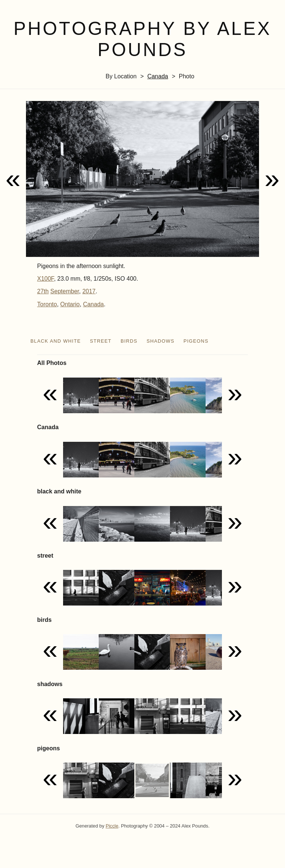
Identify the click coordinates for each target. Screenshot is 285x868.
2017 (89, 291)
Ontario (70, 304)
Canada (158, 76)
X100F (45, 279)
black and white (56, 341)
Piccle (112, 826)
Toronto (47, 304)
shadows (160, 341)
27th (43, 291)
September (65, 291)
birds (129, 341)
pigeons (196, 341)
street (101, 341)
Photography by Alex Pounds (142, 39)
